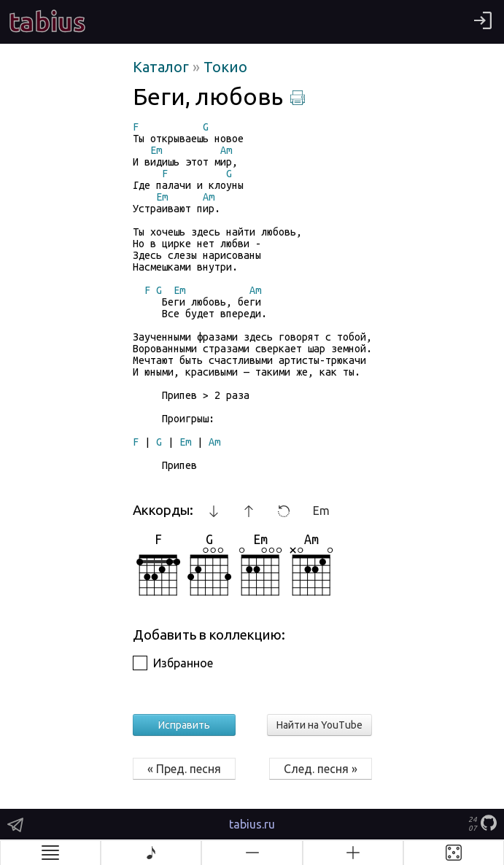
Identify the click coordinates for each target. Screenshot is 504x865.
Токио (225, 67)
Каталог (163, 67)
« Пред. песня (184, 769)
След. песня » (321, 769)
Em (321, 511)
